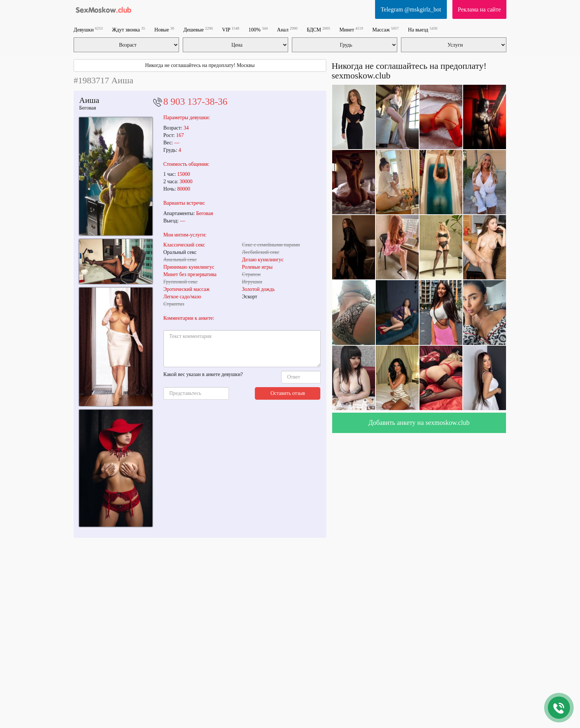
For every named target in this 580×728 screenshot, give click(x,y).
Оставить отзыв (288, 393)
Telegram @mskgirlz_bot (411, 9)
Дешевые (198, 29)
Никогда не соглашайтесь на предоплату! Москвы (200, 65)
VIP (231, 29)
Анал (287, 29)
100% (258, 29)
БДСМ (318, 29)
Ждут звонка (129, 29)
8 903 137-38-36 (195, 102)
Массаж (385, 29)
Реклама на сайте (479, 9)
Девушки (88, 29)
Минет (351, 29)
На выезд (423, 29)
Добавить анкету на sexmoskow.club (419, 423)
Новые (164, 29)
